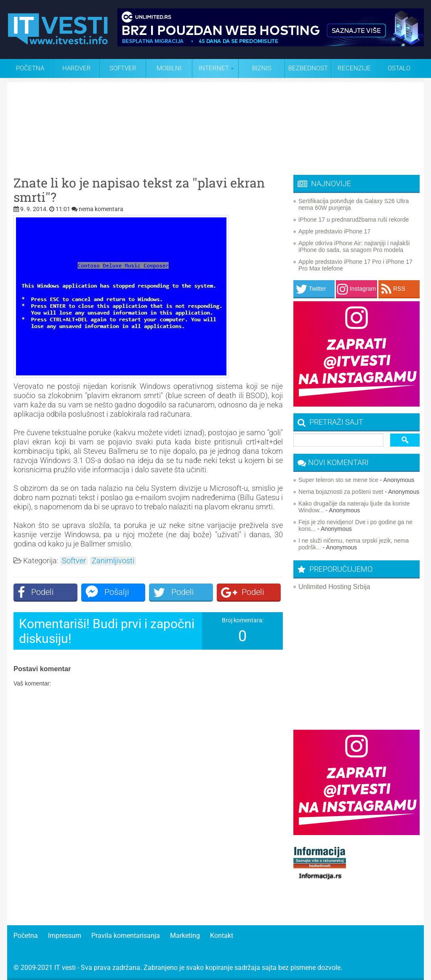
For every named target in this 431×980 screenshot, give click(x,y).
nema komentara (101, 209)
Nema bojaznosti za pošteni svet (341, 492)
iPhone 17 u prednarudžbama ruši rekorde (354, 220)
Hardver (77, 68)
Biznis (262, 68)
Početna (30, 68)
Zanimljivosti (113, 561)
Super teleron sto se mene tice (338, 480)
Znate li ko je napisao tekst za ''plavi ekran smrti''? (139, 190)
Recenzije (354, 68)
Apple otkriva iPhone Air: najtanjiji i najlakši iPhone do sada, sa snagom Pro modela (354, 246)
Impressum (65, 936)
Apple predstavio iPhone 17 (334, 231)
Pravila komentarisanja (126, 936)
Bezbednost (308, 68)
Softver (123, 68)
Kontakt (222, 936)
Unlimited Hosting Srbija (334, 587)
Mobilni (169, 68)
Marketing (185, 936)
